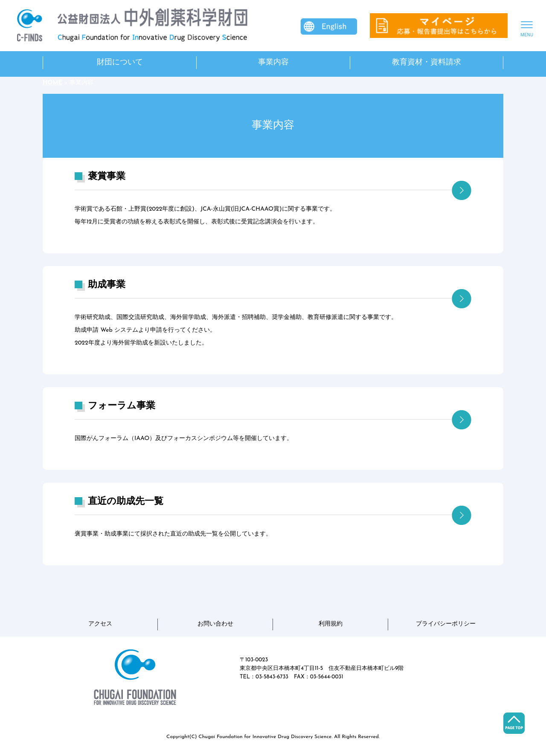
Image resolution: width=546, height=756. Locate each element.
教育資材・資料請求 (427, 62)
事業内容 (273, 62)
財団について (120, 62)
